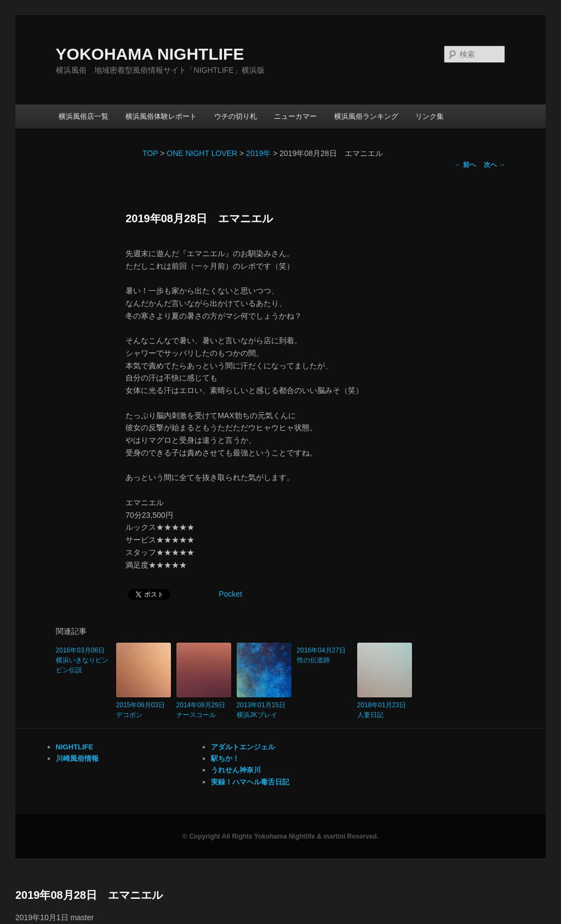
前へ (465, 165)
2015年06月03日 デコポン (144, 710)
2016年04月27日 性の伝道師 (324, 655)
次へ (494, 165)
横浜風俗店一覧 (84, 116)
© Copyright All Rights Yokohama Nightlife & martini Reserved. (280, 836)
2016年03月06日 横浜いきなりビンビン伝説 (83, 660)
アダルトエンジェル (243, 747)
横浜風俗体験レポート (161, 116)
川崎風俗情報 (77, 758)
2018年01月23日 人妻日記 (385, 710)
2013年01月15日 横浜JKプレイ (264, 710)
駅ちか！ (225, 758)
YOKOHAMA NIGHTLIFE (150, 54)
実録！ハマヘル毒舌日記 (250, 782)
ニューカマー (295, 116)
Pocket (230, 594)
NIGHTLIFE (75, 747)
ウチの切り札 (236, 116)
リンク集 (430, 116)
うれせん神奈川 (236, 770)
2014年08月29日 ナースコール (204, 710)
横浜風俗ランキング (366, 116)
